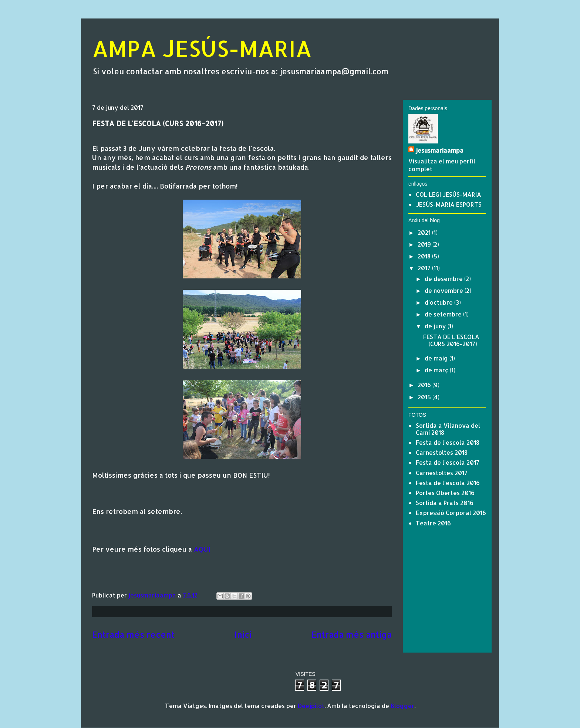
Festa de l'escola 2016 (448, 483)
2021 (425, 232)
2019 (425, 244)
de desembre (444, 279)
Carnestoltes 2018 (442, 452)
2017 (425, 268)
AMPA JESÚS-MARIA (202, 48)
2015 (425, 397)
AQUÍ (202, 549)
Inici (243, 635)
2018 (425, 256)
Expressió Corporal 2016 (451, 513)
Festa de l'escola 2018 (448, 442)
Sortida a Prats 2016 (445, 503)
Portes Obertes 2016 (445, 493)
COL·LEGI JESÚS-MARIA (449, 194)
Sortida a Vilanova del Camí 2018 (448, 429)
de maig (437, 358)
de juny (436, 326)
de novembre (445, 290)
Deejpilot (311, 706)
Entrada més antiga (352, 635)
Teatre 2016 (433, 523)
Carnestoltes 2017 (442, 473)
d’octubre (439, 302)
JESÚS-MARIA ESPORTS (449, 204)
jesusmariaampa (440, 150)
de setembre (444, 314)
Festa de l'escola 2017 (448, 462)
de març (437, 370)
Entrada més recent (133, 635)
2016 (425, 385)
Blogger (402, 706)
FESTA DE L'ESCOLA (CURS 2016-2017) (451, 340)
